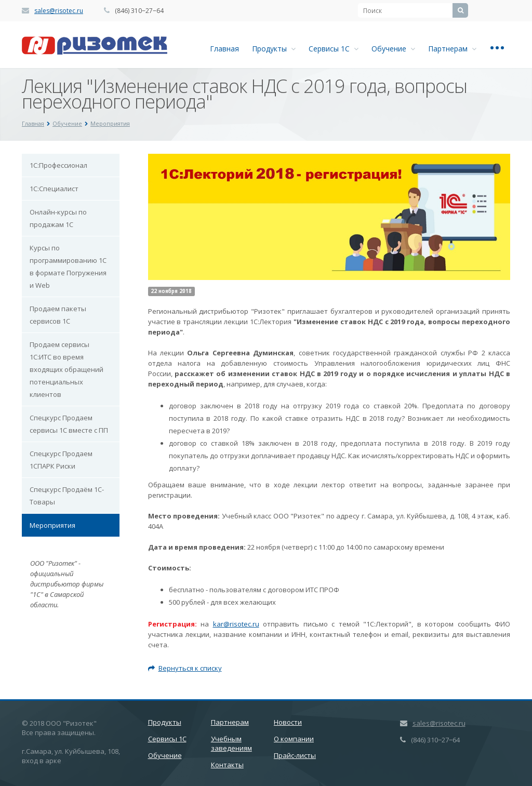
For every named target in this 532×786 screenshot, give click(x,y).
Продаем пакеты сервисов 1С (58, 315)
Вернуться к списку (185, 668)
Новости (288, 722)
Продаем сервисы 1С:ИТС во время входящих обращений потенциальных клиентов (66, 369)
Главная (224, 49)
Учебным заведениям (231, 743)
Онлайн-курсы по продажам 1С (58, 218)
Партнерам (452, 49)
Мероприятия (52, 525)
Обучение (393, 49)
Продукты (274, 49)
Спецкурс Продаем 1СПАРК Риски (61, 460)
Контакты (227, 765)
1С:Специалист (54, 189)
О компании (294, 739)
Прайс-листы (295, 755)
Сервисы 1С (334, 49)
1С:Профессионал (58, 165)
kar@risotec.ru (236, 624)
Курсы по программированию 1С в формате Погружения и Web (68, 267)
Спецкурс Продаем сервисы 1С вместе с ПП (69, 424)
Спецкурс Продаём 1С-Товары (67, 496)
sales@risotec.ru (59, 11)
